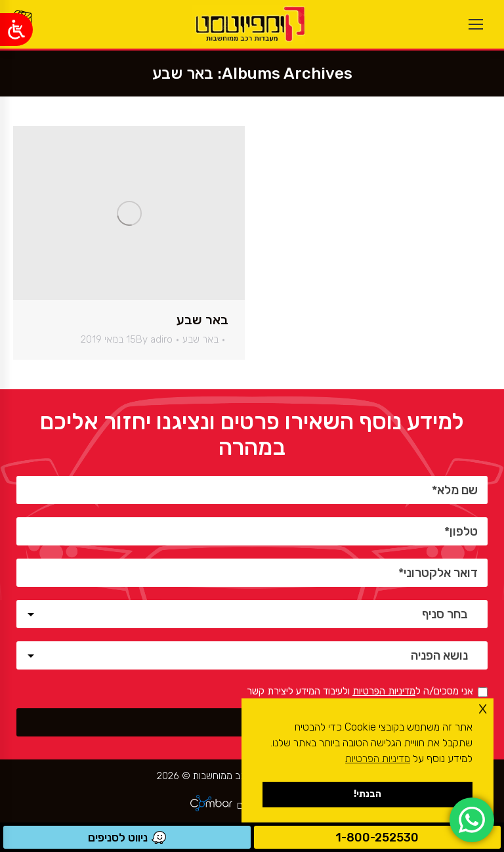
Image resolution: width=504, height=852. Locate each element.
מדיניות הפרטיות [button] (378, 758)
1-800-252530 (377, 838)
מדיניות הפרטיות (384, 691)
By (154, 339)
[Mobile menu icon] (476, 24)
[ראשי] (249, 24)
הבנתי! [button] (367, 794)
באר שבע (202, 320)
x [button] (483, 708)
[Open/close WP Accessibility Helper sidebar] (16, 30)
